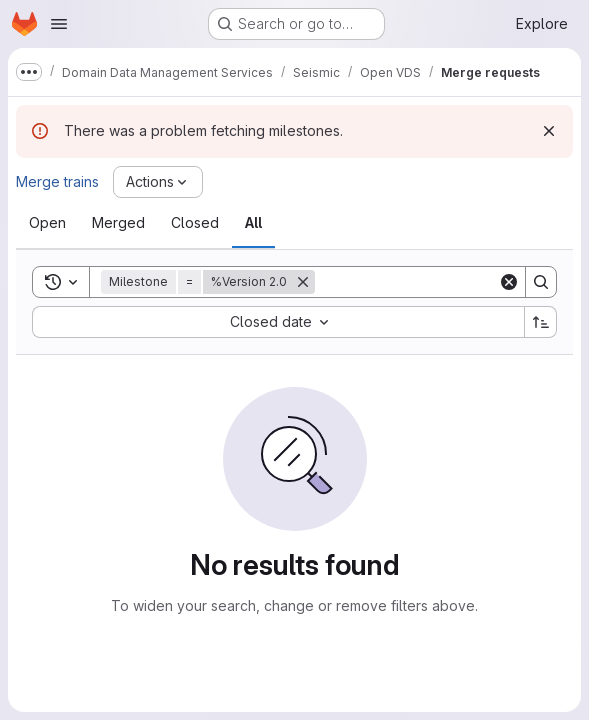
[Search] (439, 282)
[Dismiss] (549, 131)
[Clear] (509, 282)
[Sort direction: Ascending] (541, 322)
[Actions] (158, 182)
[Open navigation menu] (59, 24)
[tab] (47, 223)
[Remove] (303, 282)
